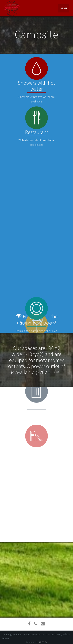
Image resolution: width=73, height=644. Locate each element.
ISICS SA (43, 642)
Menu (64, 8)
